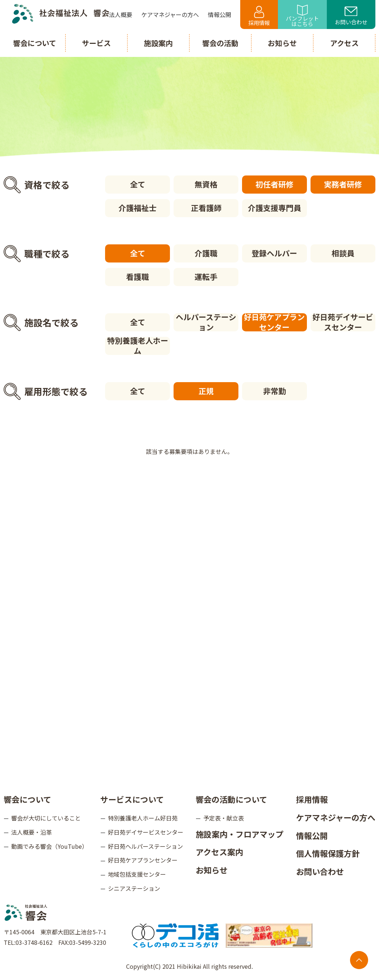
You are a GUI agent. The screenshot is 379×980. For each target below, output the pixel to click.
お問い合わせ (351, 16)
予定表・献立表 (224, 818)
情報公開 (312, 835)
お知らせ (212, 870)
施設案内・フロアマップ (240, 834)
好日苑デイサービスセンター (343, 322)
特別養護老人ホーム (138, 346)
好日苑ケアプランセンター (274, 322)
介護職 (206, 253)
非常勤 (274, 391)
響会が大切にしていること (46, 818)
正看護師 (206, 208)
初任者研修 (274, 184)
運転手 (206, 277)
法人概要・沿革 (32, 832)
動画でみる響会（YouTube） (49, 846)
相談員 (343, 253)
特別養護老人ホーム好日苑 (143, 818)
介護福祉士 (138, 208)
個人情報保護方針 (328, 853)
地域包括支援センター (137, 874)
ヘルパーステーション (206, 322)
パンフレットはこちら (302, 16)
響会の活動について (231, 799)
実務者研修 (343, 184)
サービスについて (132, 799)
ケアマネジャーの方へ (336, 817)
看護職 (138, 277)
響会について (27, 799)
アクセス (344, 43)
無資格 (206, 184)
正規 (206, 391)
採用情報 (259, 16)
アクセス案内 (219, 852)
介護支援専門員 (274, 208)
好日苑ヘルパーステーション (145, 846)
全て (138, 184)
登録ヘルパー (274, 253)
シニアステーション (134, 888)
